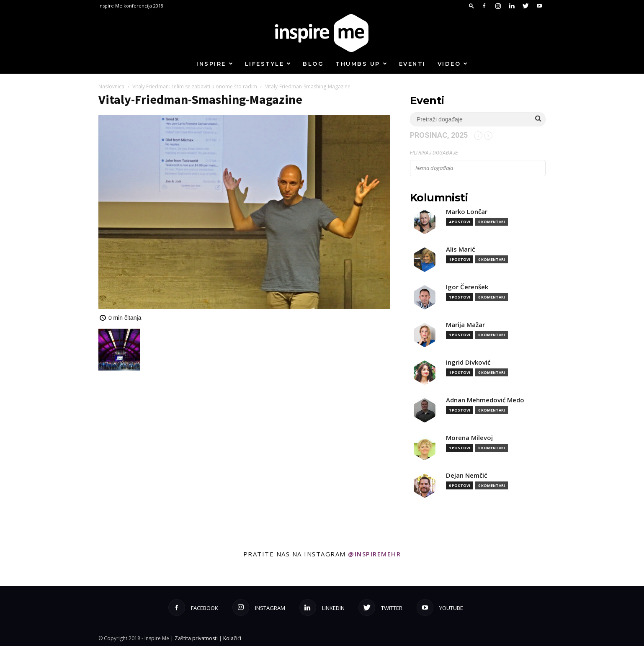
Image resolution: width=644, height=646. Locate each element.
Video (453, 64)
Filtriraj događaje (434, 153)
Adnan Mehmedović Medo (485, 400)
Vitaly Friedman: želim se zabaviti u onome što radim (195, 86)
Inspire (215, 64)
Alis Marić (460, 249)
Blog (313, 64)
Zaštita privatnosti (196, 638)
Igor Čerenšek (467, 287)
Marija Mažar (465, 325)
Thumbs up (362, 64)
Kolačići (232, 638)
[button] (471, 6)
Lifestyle (268, 64)
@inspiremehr (374, 554)
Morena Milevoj (469, 438)
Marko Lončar (467, 212)
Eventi (412, 64)
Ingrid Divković (468, 362)
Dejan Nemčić (466, 475)
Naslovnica (111, 86)
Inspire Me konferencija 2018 (131, 6)
